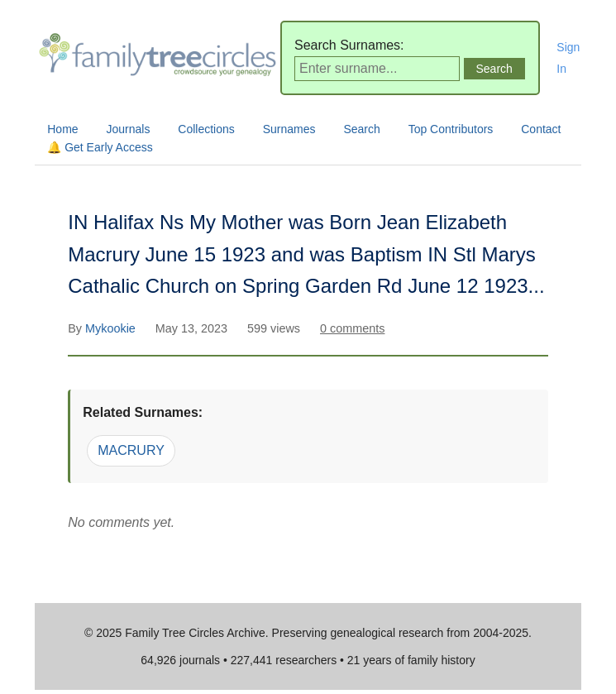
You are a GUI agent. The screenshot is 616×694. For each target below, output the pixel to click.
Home (62, 129)
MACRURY (131, 450)
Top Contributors (451, 129)
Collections (206, 129)
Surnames (289, 129)
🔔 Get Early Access (100, 147)
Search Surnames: (349, 45)
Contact (541, 129)
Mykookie (112, 328)
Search (361, 129)
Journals (129, 129)
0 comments (352, 328)
